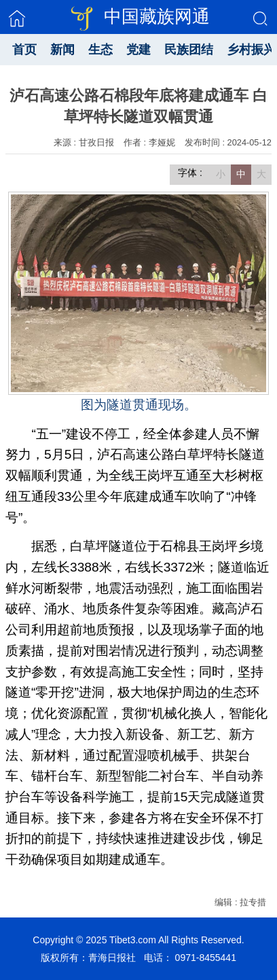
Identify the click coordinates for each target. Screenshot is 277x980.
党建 (138, 50)
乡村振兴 (251, 50)
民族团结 (189, 50)
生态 (100, 50)
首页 (24, 50)
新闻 (62, 50)
